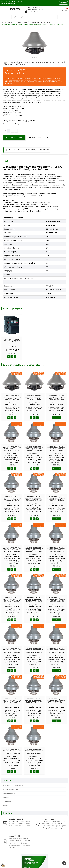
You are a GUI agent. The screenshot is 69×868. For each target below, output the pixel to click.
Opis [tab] (7, 161)
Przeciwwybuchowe (10, 790)
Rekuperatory (8, 802)
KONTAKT (63, 3)
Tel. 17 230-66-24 (7, 2)
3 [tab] (36, 58)
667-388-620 (19, 2)
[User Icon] (62, 10)
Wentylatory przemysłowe (13, 786)
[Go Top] (64, 863)
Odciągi (6, 798)
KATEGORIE (7, 781)
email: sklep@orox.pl (8, 4)
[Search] (32, 17)
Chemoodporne (9, 794)
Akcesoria (7, 806)
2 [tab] (34, 58)
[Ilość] (9, 131)
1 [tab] (33, 58)
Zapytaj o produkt (36, 137)
